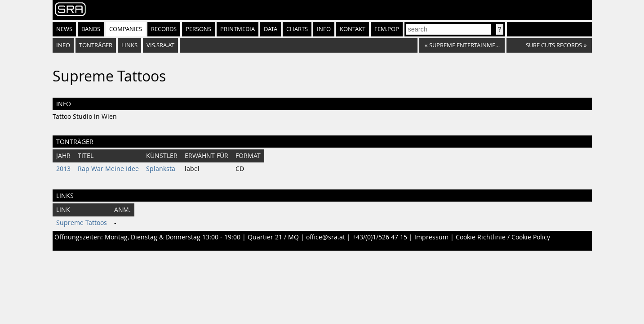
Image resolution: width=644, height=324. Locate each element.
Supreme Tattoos (82, 223)
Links (129, 45)
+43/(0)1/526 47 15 (380, 237)
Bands (91, 29)
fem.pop (387, 29)
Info (324, 29)
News (64, 29)
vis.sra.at (160, 45)
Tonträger (96, 45)
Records (164, 29)
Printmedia (238, 29)
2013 (63, 169)
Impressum (431, 237)
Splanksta (161, 169)
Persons (198, 29)
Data (271, 29)
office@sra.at (326, 237)
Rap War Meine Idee (108, 169)
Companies (126, 29)
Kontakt (353, 29)
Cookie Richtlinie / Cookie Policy (503, 237)
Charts (297, 29)
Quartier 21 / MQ (273, 237)
